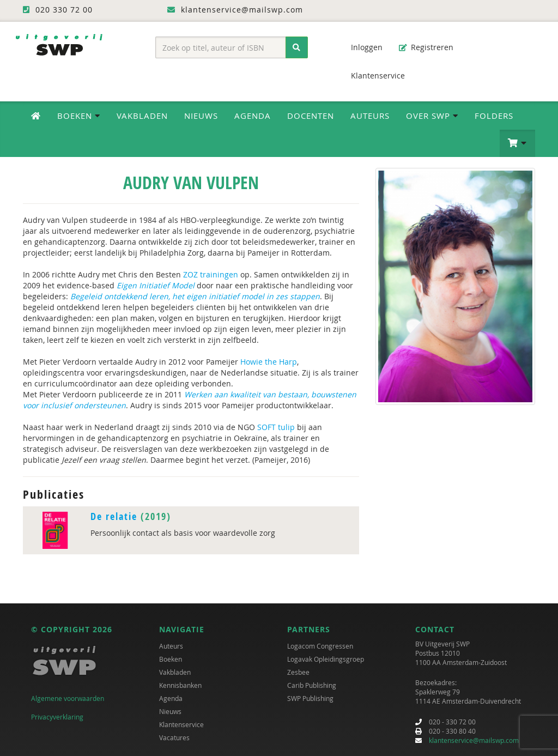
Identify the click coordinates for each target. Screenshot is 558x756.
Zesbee (298, 672)
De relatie (114, 516)
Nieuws (201, 116)
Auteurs (370, 116)
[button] (517, 143)
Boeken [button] (79, 116)
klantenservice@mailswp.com (474, 740)
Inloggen (361, 47)
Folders (494, 116)
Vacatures (174, 737)
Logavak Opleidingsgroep (326, 659)
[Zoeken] (297, 47)
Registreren (426, 47)
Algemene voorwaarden (68, 698)
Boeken (171, 659)
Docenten (311, 116)
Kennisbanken (180, 685)
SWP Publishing (310, 698)
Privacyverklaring (57, 717)
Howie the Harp (269, 362)
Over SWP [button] (432, 116)
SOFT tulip (276, 427)
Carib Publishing (312, 685)
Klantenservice (372, 75)
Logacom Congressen (320, 646)
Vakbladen (142, 116)
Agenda (253, 116)
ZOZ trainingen (211, 274)
